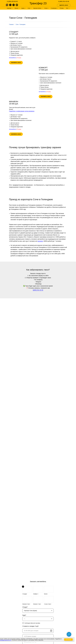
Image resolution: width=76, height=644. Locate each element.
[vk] (10, 6)
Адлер (23, 8)
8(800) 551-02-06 (38, 290)
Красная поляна (37, 8)
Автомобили (12, 58)
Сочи (29, 8)
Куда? (24, 615)
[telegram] (14, 6)
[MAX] (7, 6)
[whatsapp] (17, 6)
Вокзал (17, 8)
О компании (54, 8)
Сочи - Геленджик (21, 24)
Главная (11, 24)
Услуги (46, 8)
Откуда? (25, 607)
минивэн (40, 241)
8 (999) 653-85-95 (12, 1)
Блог (67, 8)
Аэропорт (9, 8)
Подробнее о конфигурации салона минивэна (22, 111)
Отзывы (62, 8)
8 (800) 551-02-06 (64, 1)
